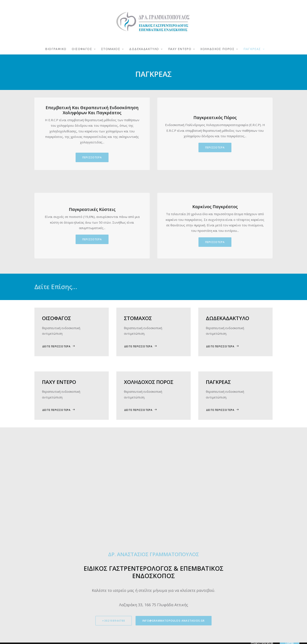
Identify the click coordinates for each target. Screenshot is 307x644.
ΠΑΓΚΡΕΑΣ (254, 49)
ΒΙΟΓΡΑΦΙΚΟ (56, 49)
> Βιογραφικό (167, 553)
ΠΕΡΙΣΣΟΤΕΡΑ (92, 157)
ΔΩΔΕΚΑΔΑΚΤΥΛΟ (146, 49)
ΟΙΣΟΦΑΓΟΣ (84, 49)
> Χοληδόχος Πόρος (171, 584)
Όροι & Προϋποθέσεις (112, 558)
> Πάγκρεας (165, 574)
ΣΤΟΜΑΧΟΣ (112, 49)
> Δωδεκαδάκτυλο (170, 569)
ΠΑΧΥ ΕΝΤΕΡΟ (182, 49)
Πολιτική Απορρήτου (110, 553)
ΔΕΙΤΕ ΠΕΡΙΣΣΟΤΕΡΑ (59, 346)
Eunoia (192, 637)
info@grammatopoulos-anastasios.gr (174, 512)
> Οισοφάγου (167, 558)
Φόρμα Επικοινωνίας (110, 563)
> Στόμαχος (165, 563)
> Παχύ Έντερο (168, 579)
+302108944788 (114, 512)
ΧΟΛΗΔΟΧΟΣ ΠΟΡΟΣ (219, 49)
